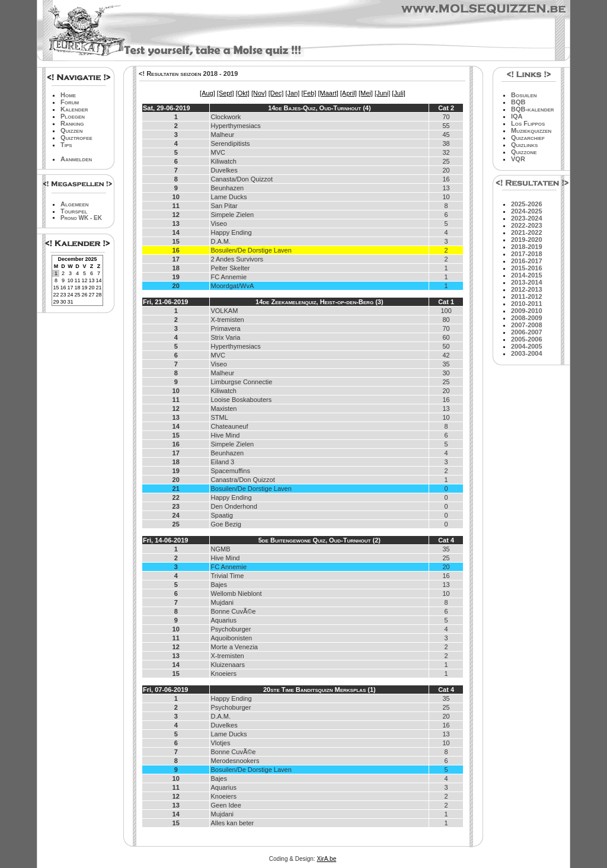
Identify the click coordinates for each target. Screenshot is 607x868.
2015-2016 (527, 268)
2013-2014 (527, 282)
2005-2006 (527, 339)
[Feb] (309, 93)
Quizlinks (524, 145)
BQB (518, 102)
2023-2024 (527, 218)
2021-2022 (527, 232)
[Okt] (243, 93)
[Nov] (259, 93)
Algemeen (75, 204)
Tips (66, 145)
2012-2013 (527, 289)
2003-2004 (527, 353)
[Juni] (382, 93)
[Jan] (292, 93)
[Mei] (366, 93)
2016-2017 (527, 261)
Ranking (72, 123)
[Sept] (226, 93)
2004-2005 (527, 346)
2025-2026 (527, 204)
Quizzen (71, 130)
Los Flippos (528, 123)
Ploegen (73, 116)
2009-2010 (527, 311)
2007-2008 (527, 325)
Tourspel (74, 211)
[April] (349, 93)
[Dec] (276, 93)
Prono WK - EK (81, 218)
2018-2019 (527, 247)
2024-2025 (527, 211)
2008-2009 (527, 318)
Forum (70, 102)
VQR (518, 159)
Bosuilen (524, 95)
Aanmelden (76, 159)
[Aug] (207, 93)
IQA (517, 116)
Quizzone (524, 152)
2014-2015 (527, 275)
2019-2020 (527, 240)
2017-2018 (527, 254)
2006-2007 (527, 332)
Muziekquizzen (531, 130)
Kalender (74, 109)
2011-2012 (527, 296)
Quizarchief (528, 138)
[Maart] (328, 93)
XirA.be (326, 859)
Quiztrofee (76, 138)
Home (68, 95)
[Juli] (399, 93)
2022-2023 (527, 225)
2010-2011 (527, 304)
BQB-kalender (533, 109)
